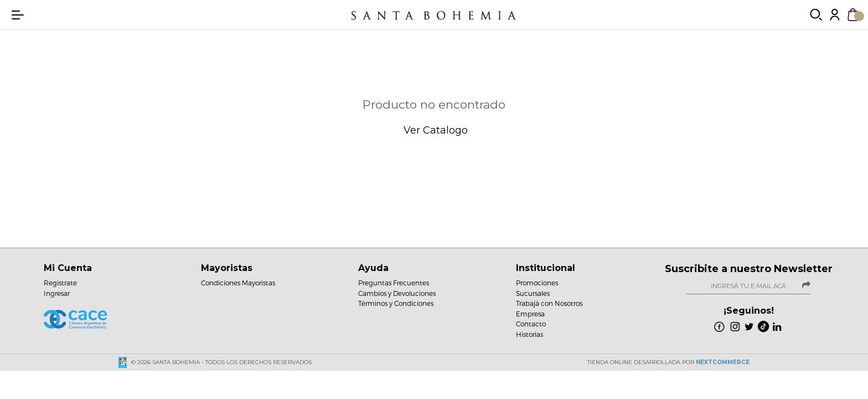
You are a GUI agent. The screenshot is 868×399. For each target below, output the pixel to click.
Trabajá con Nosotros (549, 303)
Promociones (537, 283)
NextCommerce (723, 362)
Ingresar (57, 293)
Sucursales (533, 293)
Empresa (530, 314)
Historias (529, 334)
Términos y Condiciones (396, 303)
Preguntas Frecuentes (394, 283)
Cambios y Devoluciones (397, 293)
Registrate (60, 283)
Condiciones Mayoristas (238, 283)
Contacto (531, 324)
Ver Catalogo (434, 130)
